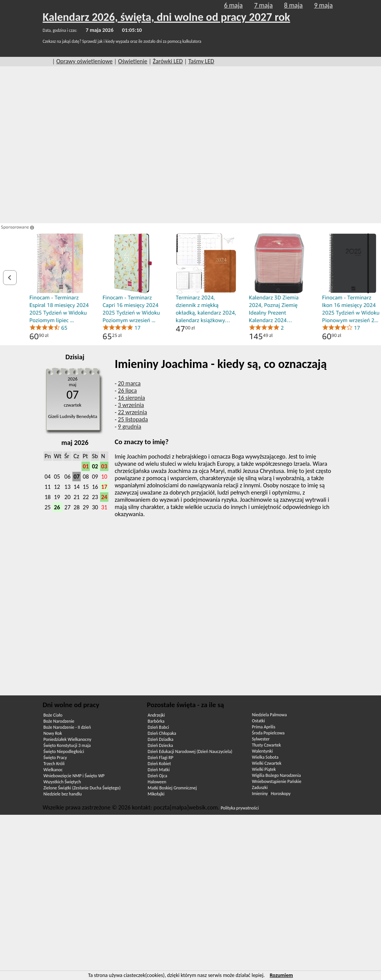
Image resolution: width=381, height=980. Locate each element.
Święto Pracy (55, 758)
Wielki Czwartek (267, 763)
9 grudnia (129, 427)
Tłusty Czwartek (267, 745)
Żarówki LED (168, 61)
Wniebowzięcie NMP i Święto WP (74, 776)
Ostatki (259, 721)
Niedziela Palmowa (270, 715)
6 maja (233, 5)
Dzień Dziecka (161, 745)
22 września (132, 412)
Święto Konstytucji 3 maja (67, 745)
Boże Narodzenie (59, 721)
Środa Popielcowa (268, 733)
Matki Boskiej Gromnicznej (172, 788)
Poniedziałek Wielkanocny (67, 739)
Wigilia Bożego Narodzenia (277, 775)
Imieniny (260, 794)
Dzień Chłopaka (162, 733)
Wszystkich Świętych (62, 782)
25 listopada (133, 419)
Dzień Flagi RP (161, 758)
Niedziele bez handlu (63, 794)
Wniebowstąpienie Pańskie (277, 781)
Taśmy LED (201, 61)
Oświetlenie (133, 61)
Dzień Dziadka (161, 739)
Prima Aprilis (264, 727)
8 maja (293, 5)
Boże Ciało (53, 715)
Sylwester (261, 739)
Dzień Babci (158, 727)
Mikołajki (156, 794)
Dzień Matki (159, 770)
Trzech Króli (54, 764)
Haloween (157, 782)
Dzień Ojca (158, 776)
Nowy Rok (53, 733)
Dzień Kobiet (159, 764)
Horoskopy (281, 794)
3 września (131, 405)
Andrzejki (156, 715)
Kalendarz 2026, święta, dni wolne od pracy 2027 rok (167, 17)
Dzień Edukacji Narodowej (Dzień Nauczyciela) (190, 751)
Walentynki (263, 751)
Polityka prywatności (240, 808)
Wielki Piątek (264, 769)
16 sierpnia (131, 398)
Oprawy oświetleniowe (84, 61)
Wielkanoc (53, 770)
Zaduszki (260, 787)
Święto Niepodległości (64, 751)
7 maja (263, 5)
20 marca (129, 383)
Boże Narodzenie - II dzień (67, 727)
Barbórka (156, 721)
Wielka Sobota (265, 757)
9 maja (323, 5)
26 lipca (127, 391)
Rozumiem (281, 975)
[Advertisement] (75, 145)
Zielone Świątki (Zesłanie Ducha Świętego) (82, 788)
